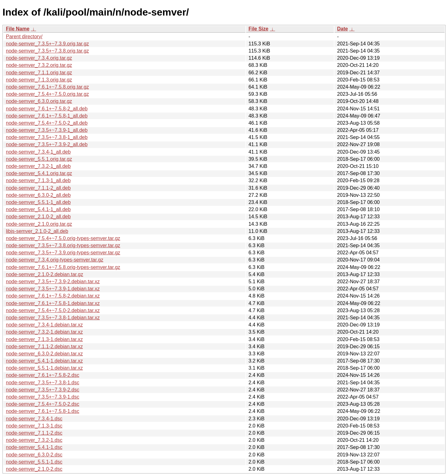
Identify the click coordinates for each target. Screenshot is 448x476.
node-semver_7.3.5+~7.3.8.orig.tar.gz (47, 51)
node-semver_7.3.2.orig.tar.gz (39, 65)
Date (342, 29)
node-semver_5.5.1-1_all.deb (38, 202)
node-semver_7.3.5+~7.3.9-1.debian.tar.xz (53, 289)
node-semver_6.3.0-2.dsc (34, 455)
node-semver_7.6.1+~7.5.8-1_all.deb (47, 116)
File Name (18, 29)
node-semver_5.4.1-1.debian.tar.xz (44, 361)
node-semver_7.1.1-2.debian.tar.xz (44, 347)
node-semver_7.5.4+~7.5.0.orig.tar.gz (47, 94)
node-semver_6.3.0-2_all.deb (38, 195)
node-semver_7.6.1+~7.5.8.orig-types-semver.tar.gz (63, 267)
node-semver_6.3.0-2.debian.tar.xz (44, 354)
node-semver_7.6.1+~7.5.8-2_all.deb (47, 109)
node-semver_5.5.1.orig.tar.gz (39, 159)
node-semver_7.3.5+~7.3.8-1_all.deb (47, 137)
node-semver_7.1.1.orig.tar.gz (39, 73)
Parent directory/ (24, 37)
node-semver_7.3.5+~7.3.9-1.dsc (43, 397)
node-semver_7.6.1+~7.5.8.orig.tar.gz (47, 87)
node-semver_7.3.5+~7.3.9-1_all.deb (47, 130)
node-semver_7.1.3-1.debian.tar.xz (44, 339)
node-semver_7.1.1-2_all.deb (38, 188)
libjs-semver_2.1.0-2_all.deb (37, 231)
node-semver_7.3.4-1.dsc (34, 419)
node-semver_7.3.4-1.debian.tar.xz (44, 325)
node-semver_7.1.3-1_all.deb (38, 180)
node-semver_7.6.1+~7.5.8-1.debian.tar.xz (53, 303)
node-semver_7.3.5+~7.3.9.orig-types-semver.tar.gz (63, 253)
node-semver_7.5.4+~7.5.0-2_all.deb (47, 123)
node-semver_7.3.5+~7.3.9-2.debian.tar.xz (53, 282)
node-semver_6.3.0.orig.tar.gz (39, 101)
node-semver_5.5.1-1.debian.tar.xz (44, 368)
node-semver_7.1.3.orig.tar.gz (39, 80)
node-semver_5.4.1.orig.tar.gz (39, 173)
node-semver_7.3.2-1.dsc (34, 440)
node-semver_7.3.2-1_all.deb (38, 166)
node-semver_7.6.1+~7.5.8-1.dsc (43, 411)
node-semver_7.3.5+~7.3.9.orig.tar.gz (47, 44)
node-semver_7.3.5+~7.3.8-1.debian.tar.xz (53, 318)
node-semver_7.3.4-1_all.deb (38, 152)
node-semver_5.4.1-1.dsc (34, 447)
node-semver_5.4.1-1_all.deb (38, 209)
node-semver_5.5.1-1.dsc (34, 462)
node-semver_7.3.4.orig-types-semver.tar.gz (55, 260)
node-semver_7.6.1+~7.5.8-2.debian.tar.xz (53, 296)
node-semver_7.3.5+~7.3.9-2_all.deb (47, 144)
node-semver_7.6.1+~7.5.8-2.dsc (43, 375)
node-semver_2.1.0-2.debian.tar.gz (44, 274)
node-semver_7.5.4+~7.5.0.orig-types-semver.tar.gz (63, 238)
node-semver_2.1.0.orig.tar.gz (39, 224)
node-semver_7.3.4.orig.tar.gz (39, 58)
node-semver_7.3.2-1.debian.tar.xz (44, 332)
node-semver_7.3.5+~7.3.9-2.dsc (43, 390)
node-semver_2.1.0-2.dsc (34, 469)
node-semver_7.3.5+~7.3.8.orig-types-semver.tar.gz (63, 245)
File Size (259, 29)
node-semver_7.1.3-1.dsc (34, 426)
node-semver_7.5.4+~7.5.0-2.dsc (43, 404)
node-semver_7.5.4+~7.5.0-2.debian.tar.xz (53, 310)
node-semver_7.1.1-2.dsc (34, 433)
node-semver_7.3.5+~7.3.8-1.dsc (43, 383)
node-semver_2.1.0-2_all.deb (38, 217)
